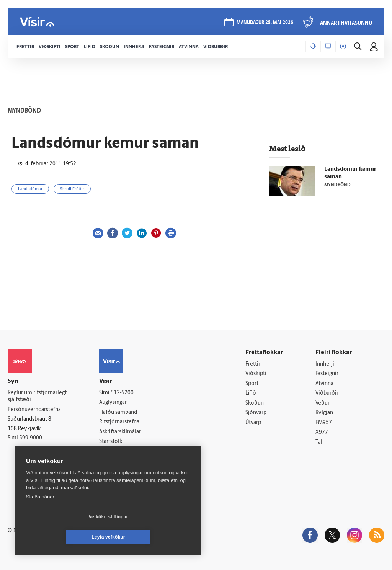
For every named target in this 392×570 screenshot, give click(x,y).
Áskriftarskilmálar (120, 432)
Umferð (109, 452)
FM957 (324, 423)
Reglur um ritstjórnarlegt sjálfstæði (37, 397)
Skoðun (255, 403)
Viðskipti (256, 374)
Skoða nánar (40, 517)
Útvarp (253, 423)
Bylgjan (324, 413)
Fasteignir (327, 374)
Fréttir (253, 364)
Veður (323, 403)
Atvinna (324, 384)
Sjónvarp (256, 413)
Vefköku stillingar (63, 537)
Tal (319, 443)
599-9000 (31, 439)
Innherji (325, 364)
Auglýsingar (113, 403)
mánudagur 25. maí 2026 (264, 24)
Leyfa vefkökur (154, 537)
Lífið (251, 393)
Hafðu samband (118, 412)
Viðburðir (327, 393)
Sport (252, 384)
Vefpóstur (111, 461)
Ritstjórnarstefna (119, 422)
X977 (322, 433)
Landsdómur (30, 189)
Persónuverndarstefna (34, 410)
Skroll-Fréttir (72, 189)
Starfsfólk (111, 442)
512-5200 (122, 393)
